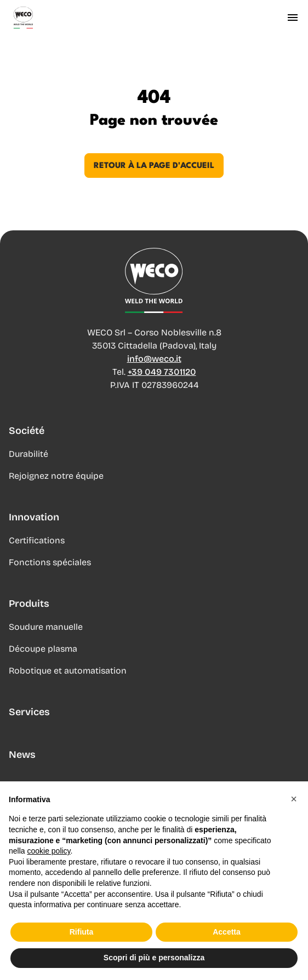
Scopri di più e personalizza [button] (154, 958)
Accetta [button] (227, 932)
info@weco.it (154, 359)
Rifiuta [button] (82, 932)
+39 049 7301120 (162, 372)
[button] (294, 799)
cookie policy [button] (49, 851)
